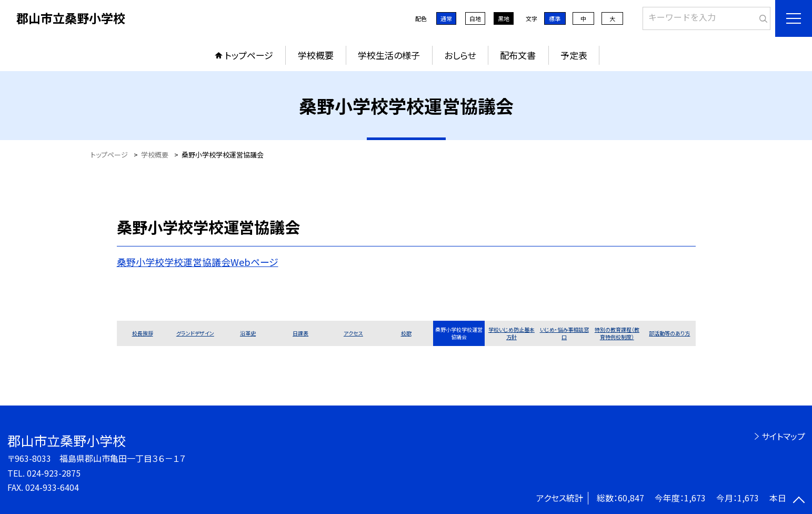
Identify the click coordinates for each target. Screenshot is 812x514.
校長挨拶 (143, 333)
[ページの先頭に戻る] (799, 501)
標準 (555, 18)
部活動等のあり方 (669, 333)
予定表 (574, 55)
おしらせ (460, 55)
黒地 (504, 18)
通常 (446, 18)
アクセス (353, 333)
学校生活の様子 (389, 55)
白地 (475, 18)
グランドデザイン (195, 333)
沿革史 (248, 333)
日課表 (300, 333)
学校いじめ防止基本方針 (512, 333)
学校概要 (316, 55)
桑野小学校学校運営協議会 (459, 333)
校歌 (406, 333)
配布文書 (518, 55)
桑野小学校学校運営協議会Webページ (198, 262)
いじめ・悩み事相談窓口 (564, 333)
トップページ (249, 55)
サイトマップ (783, 436)
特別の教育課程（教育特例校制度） (617, 333)
